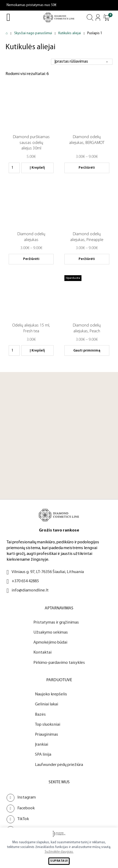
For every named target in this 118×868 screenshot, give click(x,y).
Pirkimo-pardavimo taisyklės (59, 663)
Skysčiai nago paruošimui (33, 33)
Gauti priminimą (87, 351)
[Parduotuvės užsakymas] (81, 62)
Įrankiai (42, 745)
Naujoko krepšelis (51, 694)
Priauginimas (47, 735)
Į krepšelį (37, 168)
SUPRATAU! (59, 861)
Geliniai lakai (47, 704)
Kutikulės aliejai (70, 33)
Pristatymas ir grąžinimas (56, 623)
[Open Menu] (9, 17)
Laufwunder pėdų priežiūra (59, 765)
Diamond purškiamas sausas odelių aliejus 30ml (31, 143)
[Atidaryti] (107, 17)
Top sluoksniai (48, 725)
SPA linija (43, 755)
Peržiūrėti (87, 168)
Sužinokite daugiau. (59, 852)
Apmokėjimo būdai (50, 643)
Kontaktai (42, 653)
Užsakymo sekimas (51, 633)
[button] (107, 17)
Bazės (40, 715)
